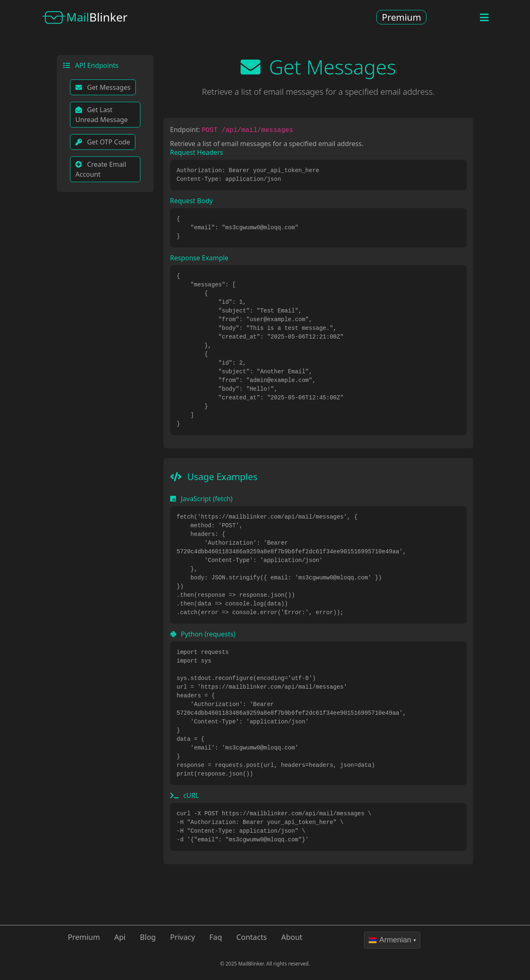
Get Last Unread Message (102, 115)
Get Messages (103, 87)
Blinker (84, 18)
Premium (401, 17)
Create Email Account (101, 169)
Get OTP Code (103, 142)
